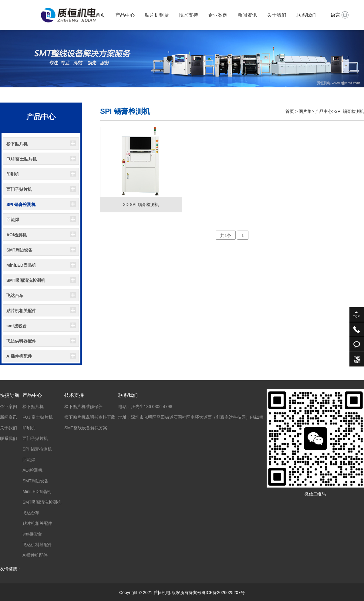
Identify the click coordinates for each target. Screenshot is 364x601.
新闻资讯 (247, 15)
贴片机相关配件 (21, 311)
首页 (100, 15)
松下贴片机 (17, 144)
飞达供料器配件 (21, 341)
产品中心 (125, 15)
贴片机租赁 (157, 15)
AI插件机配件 (19, 356)
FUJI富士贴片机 (22, 159)
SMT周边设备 (19, 250)
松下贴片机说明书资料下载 (90, 417)
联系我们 (306, 15)
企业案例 (218, 15)
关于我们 (277, 15)
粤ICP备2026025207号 (223, 593)
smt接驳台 (17, 326)
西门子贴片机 (19, 189)
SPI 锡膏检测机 (21, 204)
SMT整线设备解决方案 (86, 428)
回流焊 (13, 220)
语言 (340, 15)
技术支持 (188, 15)
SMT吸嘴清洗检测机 (26, 280)
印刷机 (13, 174)
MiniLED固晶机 (21, 265)
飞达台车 (15, 295)
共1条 (226, 235)
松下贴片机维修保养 (83, 407)
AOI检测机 (17, 235)
